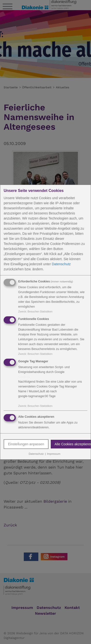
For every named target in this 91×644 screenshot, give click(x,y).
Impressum (54, 454)
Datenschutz (61, 264)
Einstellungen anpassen (26, 444)
